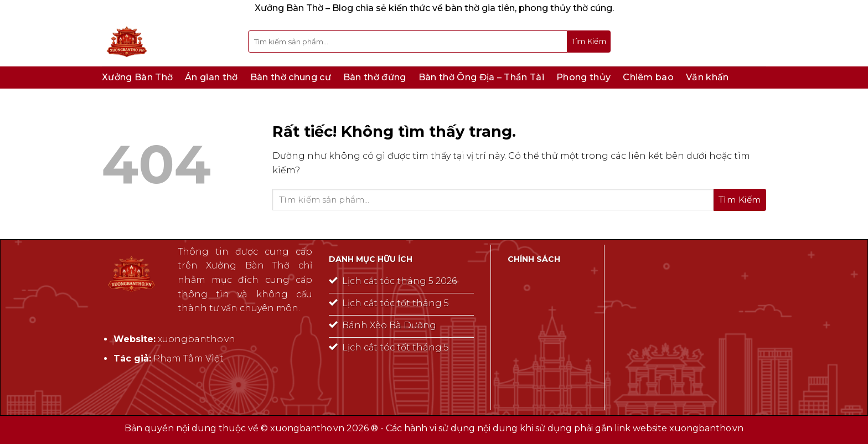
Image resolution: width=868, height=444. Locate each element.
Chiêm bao (648, 77)
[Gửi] (589, 42)
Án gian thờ (211, 77)
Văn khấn (707, 77)
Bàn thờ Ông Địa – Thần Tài (481, 77)
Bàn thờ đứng (375, 77)
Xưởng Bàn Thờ (137, 77)
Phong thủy (583, 77)
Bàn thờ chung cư (291, 77)
